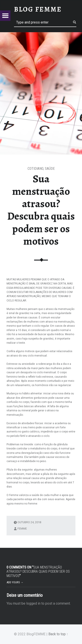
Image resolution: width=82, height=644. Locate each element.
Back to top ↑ (58, 634)
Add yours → (15, 582)
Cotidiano (35, 169)
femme (22, 528)
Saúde (50, 169)
